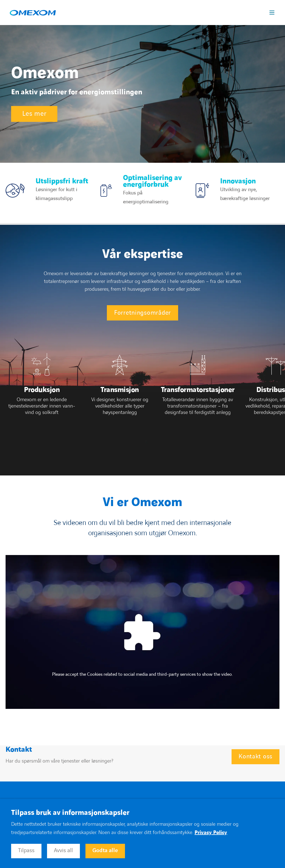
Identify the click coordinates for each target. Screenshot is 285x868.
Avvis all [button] (63, 850)
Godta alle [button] (105, 850)
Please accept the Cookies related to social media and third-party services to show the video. (142, 674)
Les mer (34, 114)
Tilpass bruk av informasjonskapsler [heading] (70, 813)
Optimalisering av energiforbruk (152, 181)
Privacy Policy (211, 833)
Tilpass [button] (26, 850)
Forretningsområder (142, 313)
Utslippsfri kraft (62, 181)
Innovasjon (238, 181)
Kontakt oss (255, 757)
